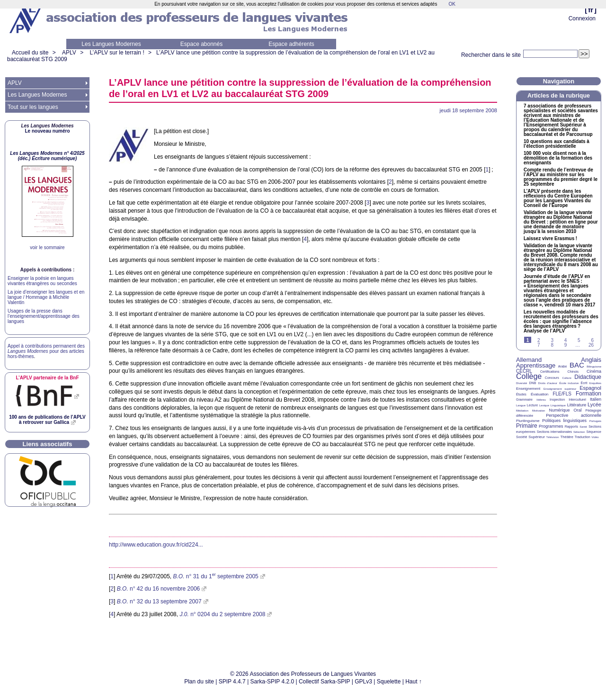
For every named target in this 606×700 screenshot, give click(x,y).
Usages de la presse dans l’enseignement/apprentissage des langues (44, 316)
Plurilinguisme (528, 421)
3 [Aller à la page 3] (552, 340)
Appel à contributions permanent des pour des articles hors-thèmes (46, 351)
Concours (552, 378)
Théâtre (567, 437)
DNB (533, 383)
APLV (69, 53)
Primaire (527, 426)
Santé (583, 427)
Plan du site (199, 682)
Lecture (532, 405)
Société (521, 437)
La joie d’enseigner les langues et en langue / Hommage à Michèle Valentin (46, 297)
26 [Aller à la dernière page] (591, 345)
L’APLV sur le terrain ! (117, 53)
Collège (529, 376)
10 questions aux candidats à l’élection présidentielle (557, 144)
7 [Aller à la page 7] (539, 345)
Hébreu (541, 400)
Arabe (563, 366)
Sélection (579, 432)
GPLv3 (363, 682)
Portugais (595, 421)
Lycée (594, 404)
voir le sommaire (47, 247)
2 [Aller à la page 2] (539, 340)
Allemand (529, 360)
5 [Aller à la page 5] (579, 340)
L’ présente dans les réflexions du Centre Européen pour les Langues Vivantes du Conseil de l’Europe (558, 198)
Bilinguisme (594, 367)
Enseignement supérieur (560, 389)
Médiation (522, 411)
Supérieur (537, 437)
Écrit (584, 383)
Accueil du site (30, 53)
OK (452, 4)
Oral (578, 410)
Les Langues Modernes (111, 44)
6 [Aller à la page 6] (592, 340)
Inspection (557, 399)
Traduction (583, 437)
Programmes (551, 426)
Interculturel (577, 399)
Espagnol (590, 388)
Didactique (588, 377)
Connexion (582, 18)
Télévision (553, 437)
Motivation (539, 411)
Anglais (591, 360)
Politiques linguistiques (564, 421)
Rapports (571, 426)
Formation (588, 394)
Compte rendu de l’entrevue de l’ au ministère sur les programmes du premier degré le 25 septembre (561, 177)
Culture (566, 378)
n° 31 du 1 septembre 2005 (215, 576)
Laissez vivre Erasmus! (550, 239)
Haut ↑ (414, 682)
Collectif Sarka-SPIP (325, 682)
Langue (521, 405)
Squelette (389, 682)
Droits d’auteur (548, 383)
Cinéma (594, 371)
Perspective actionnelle (574, 415)
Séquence (594, 432)
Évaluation (539, 394)
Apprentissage (536, 365)
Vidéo (595, 437)
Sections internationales (554, 432)
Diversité (521, 383)
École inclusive (569, 383)
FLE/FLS (562, 394)
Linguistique (558, 405)
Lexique (544, 405)
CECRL (524, 371)
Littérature (577, 405)
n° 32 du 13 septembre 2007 (159, 601)
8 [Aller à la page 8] (552, 345)
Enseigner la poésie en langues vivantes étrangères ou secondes (42, 281)
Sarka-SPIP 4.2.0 (272, 682)
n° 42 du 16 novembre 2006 (159, 589)
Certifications (550, 372)
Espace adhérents (291, 44)
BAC (577, 365)
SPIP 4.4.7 (232, 682)
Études (521, 394)
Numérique (559, 410)
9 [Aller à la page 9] (566, 345)
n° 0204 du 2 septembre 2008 (222, 614)
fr (591, 10)
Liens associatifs (48, 444)
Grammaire (524, 399)
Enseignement (528, 389)
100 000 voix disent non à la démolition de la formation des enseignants (558, 158)
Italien (596, 399)
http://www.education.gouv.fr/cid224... (156, 545)
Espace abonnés (201, 44)
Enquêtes (595, 383)
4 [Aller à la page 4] (566, 340)
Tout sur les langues (33, 107)
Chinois (573, 372)
